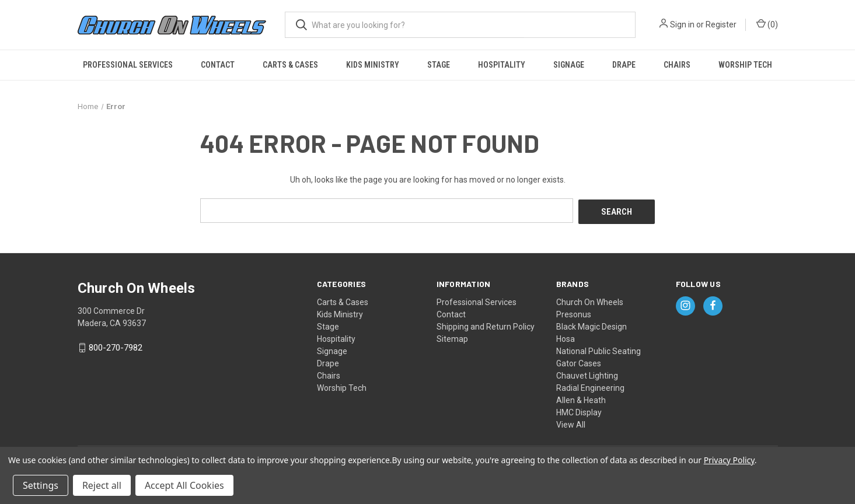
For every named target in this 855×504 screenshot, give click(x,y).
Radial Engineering (590, 386)
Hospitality (502, 65)
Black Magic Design (591, 325)
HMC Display (579, 411)
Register (721, 24)
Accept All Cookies (184, 485)
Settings (41, 485)
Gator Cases (579, 362)
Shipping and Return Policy (486, 325)
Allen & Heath (581, 398)
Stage (439, 65)
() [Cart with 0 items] (767, 24)
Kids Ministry (373, 65)
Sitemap (452, 337)
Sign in (682, 24)
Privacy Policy (729, 460)
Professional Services (128, 65)
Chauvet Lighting (587, 374)
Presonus (574, 313)
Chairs (677, 65)
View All (571, 423)
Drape (624, 65)
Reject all (102, 485)
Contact (218, 65)
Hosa (566, 337)
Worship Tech (745, 65)
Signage (569, 65)
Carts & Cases (290, 65)
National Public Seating (598, 349)
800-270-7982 (116, 346)
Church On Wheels (590, 300)
